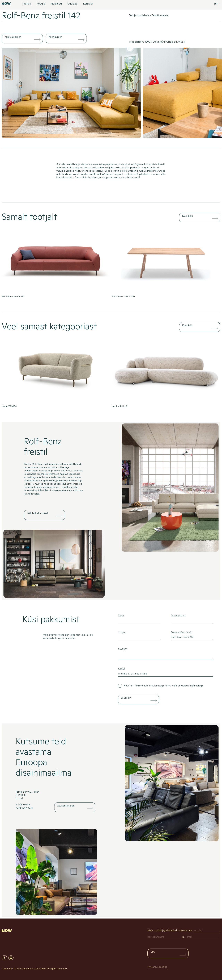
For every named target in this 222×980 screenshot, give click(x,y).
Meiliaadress (178, 616)
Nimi (121, 616)
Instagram (11, 958)
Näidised (56, 4)
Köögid (41, 4)
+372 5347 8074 (24, 808)
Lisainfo (123, 649)
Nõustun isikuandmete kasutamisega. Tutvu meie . (163, 686)
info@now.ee (23, 804)
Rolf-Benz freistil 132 (13, 297)
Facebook (4, 958)
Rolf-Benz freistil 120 (123, 297)
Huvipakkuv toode (181, 632)
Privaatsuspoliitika (157, 967)
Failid (121, 669)
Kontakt (88, 4)
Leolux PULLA (120, 406)
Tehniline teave (160, 15)
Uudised (72, 4)
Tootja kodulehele (139, 15)
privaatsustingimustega (190, 686)
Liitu (153, 952)
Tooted (26, 4)
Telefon (122, 632)
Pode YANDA (9, 406)
